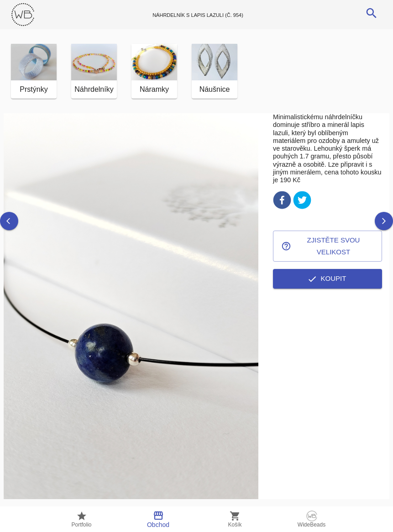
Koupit (327, 279)
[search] (372, 13)
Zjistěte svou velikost (327, 246)
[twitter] (302, 202)
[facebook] (282, 202)
